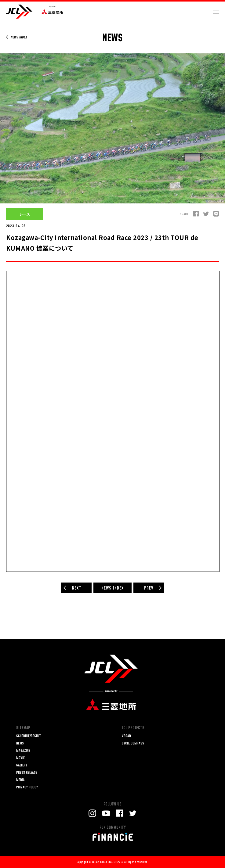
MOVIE (20, 758)
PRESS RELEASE (27, 773)
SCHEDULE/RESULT (29, 736)
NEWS (20, 743)
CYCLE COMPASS (133, 743)
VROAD (126, 736)
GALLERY (22, 765)
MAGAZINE (23, 751)
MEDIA (20, 780)
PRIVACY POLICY (27, 787)
